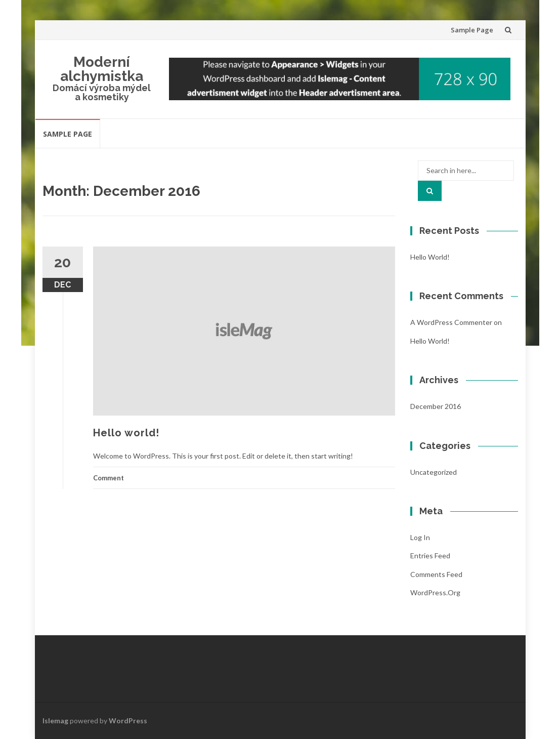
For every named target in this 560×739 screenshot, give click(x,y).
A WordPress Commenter (451, 322)
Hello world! (126, 433)
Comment (109, 478)
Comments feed (436, 574)
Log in (420, 537)
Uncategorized (434, 472)
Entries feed (430, 556)
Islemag (55, 721)
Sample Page (472, 30)
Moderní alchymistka (102, 69)
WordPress (128, 721)
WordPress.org (435, 592)
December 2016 (436, 406)
